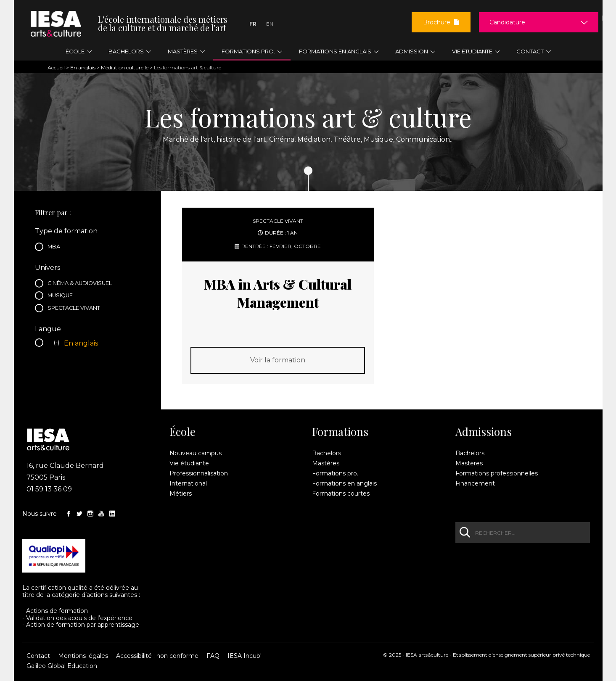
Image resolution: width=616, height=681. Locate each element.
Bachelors (327, 453)
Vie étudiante (189, 463)
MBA (56, 248)
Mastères (326, 463)
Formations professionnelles (497, 473)
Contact (38, 656)
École (182, 432)
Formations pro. (335, 473)
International (188, 483)
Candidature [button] (507, 22)
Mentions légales (83, 656)
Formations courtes (341, 494)
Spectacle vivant (76, 309)
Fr (253, 24)
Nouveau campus (196, 453)
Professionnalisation (199, 473)
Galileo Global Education (62, 666)
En (270, 24)
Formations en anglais (344, 483)
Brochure (441, 22)
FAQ (213, 656)
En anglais (83, 67)
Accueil (56, 67)
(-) (58, 343)
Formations (340, 432)
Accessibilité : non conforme (157, 656)
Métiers (181, 494)
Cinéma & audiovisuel (82, 284)
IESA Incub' (245, 656)
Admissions (484, 432)
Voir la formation (278, 360)
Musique (62, 296)
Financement (475, 483)
